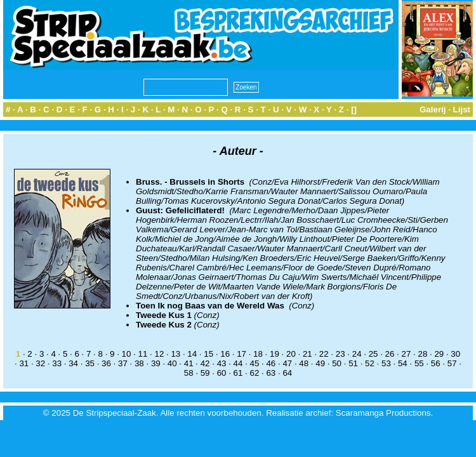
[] (354, 109)
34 (73, 363)
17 (241, 354)
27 (407, 354)
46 (271, 363)
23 (340, 354)
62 (255, 373)
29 (439, 354)
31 (24, 363)
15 (208, 354)
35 (90, 363)
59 (205, 373)
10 (127, 354)
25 (374, 354)
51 (353, 363)
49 (320, 363)
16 (225, 354)
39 (156, 363)
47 (287, 363)
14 (192, 354)
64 (287, 373)
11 (143, 354)
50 (337, 363)
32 (40, 363)
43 (222, 363)
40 (172, 363)
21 (307, 354)
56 (436, 363)
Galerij (433, 109)
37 (123, 363)
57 (452, 363)
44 (238, 363)
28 (422, 354)
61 (238, 373)
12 (159, 354)
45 (255, 363)
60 (222, 373)
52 (370, 363)
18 (258, 354)
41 (189, 363)
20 (291, 354)
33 (57, 363)
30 (455, 354)
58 (189, 373)
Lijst (462, 109)
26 (390, 354)
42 (205, 363)
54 (403, 363)
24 (357, 354)
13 (175, 354)
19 (274, 354)
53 (386, 363)
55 (419, 363)
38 (139, 363)
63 (271, 373)
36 (106, 363)
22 (324, 354)
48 (304, 363)
